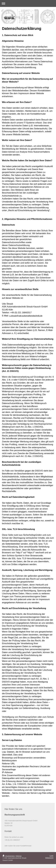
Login (51, 856)
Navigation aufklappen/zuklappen (28, 3)
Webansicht (49, 858)
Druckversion (9, 856)
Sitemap (19, 856)
